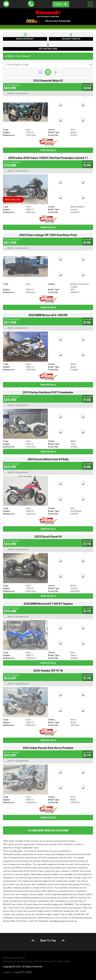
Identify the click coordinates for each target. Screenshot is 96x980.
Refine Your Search (17, 56)
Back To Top (48, 941)
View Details (48, 150)
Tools (61, 4)
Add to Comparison (18, 93)
